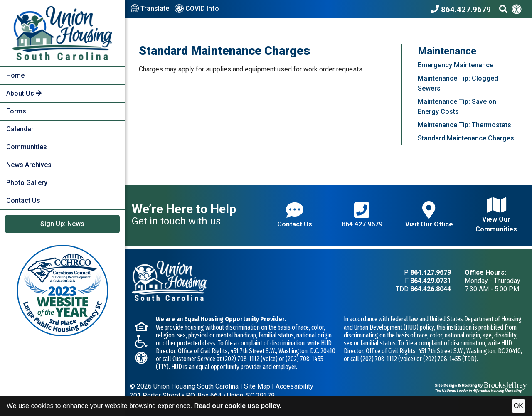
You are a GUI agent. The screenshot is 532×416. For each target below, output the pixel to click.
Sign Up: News (62, 224)
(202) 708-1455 (304, 359)
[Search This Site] (503, 9)
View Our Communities (496, 215)
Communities (27, 147)
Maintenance (447, 51)
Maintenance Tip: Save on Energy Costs (457, 107)
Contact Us (23, 201)
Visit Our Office (429, 215)
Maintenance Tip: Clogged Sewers (458, 83)
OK (518, 406)
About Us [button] (24, 93)
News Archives (29, 165)
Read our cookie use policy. (238, 406)
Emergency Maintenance (456, 65)
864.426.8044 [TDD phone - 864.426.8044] (431, 289)
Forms (16, 111)
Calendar (20, 129)
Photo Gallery (27, 183)
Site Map (257, 386)
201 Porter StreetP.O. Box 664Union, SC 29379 (202, 395)
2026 (144, 386)
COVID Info (197, 9)
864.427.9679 (362, 215)
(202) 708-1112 (241, 359)
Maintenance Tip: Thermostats (464, 125)
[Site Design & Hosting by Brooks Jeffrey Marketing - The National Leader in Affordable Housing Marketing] (481, 387)
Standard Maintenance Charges (466, 138)
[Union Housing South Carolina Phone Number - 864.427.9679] (463, 9)
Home (15, 75)
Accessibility (294, 386)
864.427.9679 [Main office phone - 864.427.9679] (431, 272)
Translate (150, 9)
